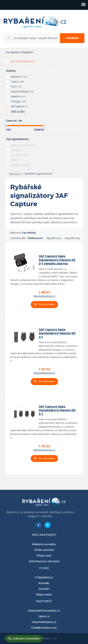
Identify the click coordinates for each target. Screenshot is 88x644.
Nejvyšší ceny (73, 238)
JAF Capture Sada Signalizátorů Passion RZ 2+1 (57, 333)
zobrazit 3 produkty (26, 639)
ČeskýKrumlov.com (44, 628)
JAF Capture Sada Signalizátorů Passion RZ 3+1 (57, 410)
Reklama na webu (44, 544)
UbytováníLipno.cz (44, 622)
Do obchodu (47, 304)
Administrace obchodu (44, 561)
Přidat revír (44, 556)
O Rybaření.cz (44, 577)
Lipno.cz (44, 616)
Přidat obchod (44, 550)
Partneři (44, 589)
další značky (18, 111)
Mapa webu (44, 594)
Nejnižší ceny (54, 238)
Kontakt (44, 583)
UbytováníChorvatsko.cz (44, 611)
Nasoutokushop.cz (44, 296)
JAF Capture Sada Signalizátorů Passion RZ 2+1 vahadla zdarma (57, 260)
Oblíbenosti (35, 238)
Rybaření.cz (15, 174)
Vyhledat (72, 38)
